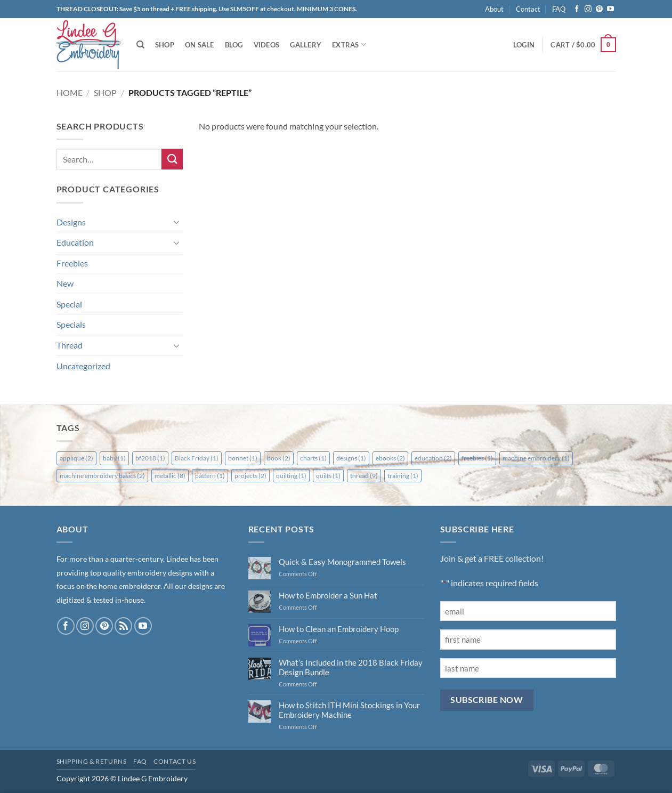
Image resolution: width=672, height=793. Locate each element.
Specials (71, 324)
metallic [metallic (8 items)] (170, 476)
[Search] (140, 45)
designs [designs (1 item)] (351, 458)
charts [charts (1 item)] (313, 458)
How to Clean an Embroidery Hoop (339, 629)
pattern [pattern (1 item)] (210, 476)
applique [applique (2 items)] (76, 458)
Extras (349, 44)
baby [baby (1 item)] (114, 458)
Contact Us (175, 761)
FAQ (559, 9)
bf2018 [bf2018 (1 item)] (150, 458)
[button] (524, 45)
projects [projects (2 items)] (250, 476)
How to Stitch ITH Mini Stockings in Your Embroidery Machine (349, 710)
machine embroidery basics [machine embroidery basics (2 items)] (102, 476)
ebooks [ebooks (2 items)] (390, 458)
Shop (165, 45)
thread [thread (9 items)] (364, 476)
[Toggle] (176, 222)
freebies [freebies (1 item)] (477, 458)
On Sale (200, 45)
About (494, 9)
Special (69, 304)
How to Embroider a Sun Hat (328, 595)
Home (70, 92)
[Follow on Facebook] (577, 9)
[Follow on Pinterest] (599, 9)
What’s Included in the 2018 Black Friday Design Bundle (351, 667)
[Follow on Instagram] (588, 9)
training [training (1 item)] (403, 476)
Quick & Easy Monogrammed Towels (342, 562)
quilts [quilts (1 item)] (328, 476)
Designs (71, 222)
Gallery (306, 45)
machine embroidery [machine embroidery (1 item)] (536, 458)
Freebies (72, 263)
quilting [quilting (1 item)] (291, 476)
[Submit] (172, 159)
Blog (234, 45)
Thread (70, 345)
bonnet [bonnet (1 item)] (243, 458)
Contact (528, 9)
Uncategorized (83, 366)
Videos (267, 45)
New (65, 283)
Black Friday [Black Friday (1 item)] (197, 458)
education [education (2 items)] (433, 458)
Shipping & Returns (92, 761)
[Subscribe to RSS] (123, 626)
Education (75, 242)
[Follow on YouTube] (610, 9)
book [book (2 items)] (279, 458)
